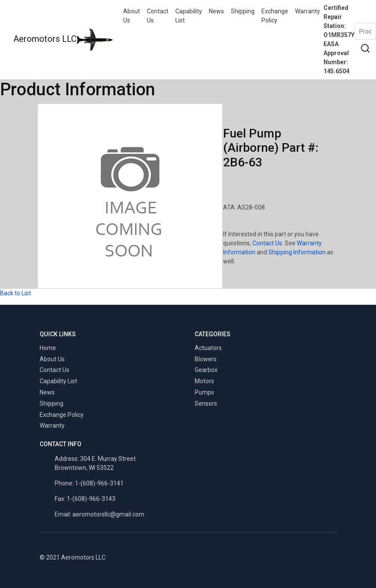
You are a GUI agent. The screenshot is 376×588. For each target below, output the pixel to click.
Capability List (189, 16)
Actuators (208, 348)
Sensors (206, 403)
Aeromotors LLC (63, 40)
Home (48, 348)
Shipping (243, 11)
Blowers (206, 359)
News (216, 11)
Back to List (16, 293)
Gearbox (206, 370)
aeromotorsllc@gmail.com (108, 514)
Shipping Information (297, 252)
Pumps (204, 392)
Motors (204, 381)
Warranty (308, 11)
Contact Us (158, 16)
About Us (132, 16)
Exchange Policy (275, 16)
